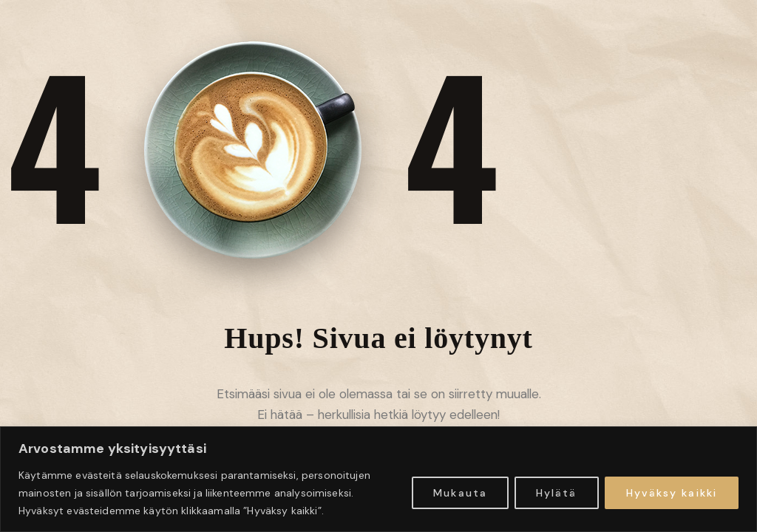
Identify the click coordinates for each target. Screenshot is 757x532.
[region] (378, 479)
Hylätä (557, 493)
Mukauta (460, 493)
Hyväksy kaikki (672, 493)
